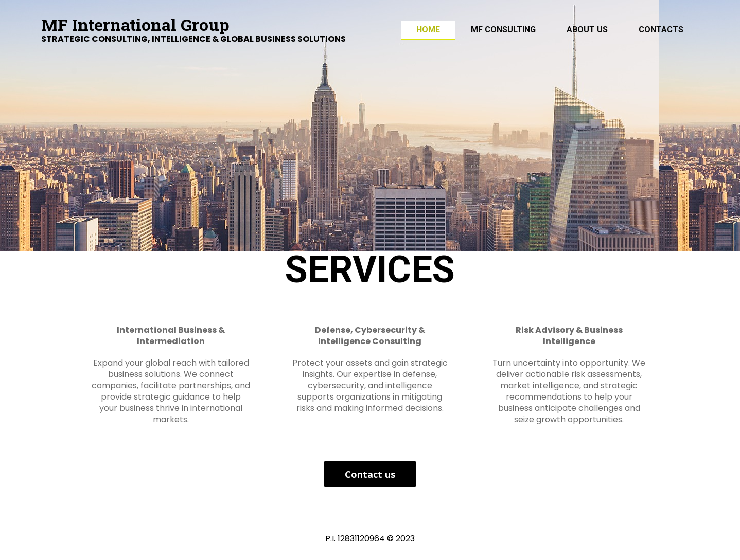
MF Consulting (503, 30)
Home (428, 30)
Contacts (661, 30)
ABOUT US (587, 30)
